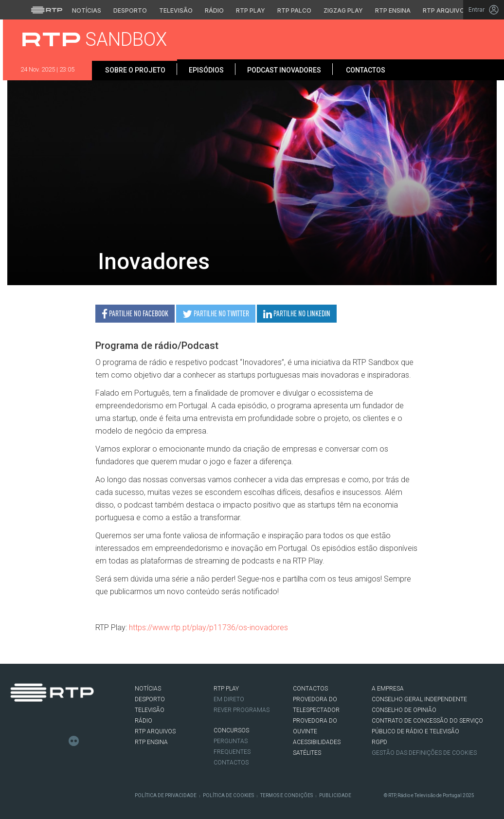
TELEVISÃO (150, 710)
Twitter (30, 741)
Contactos (365, 70)
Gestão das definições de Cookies (424, 753)
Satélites (307, 753)
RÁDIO (144, 721)
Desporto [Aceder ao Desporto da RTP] (130, 10)
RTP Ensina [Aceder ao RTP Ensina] (393, 10)
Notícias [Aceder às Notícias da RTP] (87, 10)
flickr (74, 741)
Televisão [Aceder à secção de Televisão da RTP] (176, 10)
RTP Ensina (151, 742)
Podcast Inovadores (284, 70)
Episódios (206, 70)
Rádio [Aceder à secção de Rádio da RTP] (214, 10)
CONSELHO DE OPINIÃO (404, 710)
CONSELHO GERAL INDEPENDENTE (419, 699)
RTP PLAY (226, 689)
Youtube (59, 741)
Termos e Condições (287, 795)
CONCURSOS (231, 730)
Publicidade (335, 795)
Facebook (16, 741)
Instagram (45, 741)
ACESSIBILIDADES (317, 742)
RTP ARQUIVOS (155, 731)
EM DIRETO (229, 699)
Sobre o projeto (135, 70)
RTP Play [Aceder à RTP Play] (251, 10)
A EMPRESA (388, 689)
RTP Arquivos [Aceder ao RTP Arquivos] (446, 10)
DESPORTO (150, 699)
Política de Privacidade (166, 795)
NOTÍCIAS (148, 689)
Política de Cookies (228, 795)
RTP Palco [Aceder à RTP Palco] (294, 10)
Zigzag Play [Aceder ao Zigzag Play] (343, 10)
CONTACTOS (310, 689)
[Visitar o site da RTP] (47, 10)
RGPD (379, 742)
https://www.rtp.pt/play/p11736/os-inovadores (208, 628)
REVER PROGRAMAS (242, 710)
